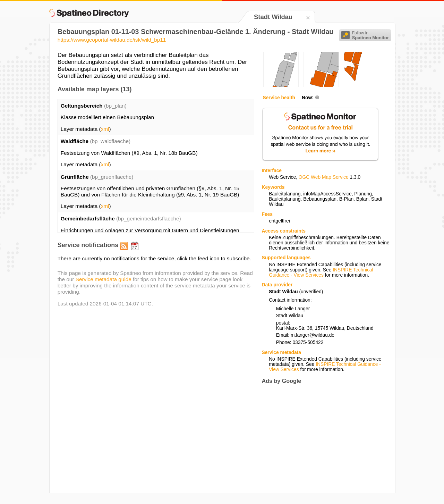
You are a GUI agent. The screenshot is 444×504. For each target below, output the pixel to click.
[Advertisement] (320, 438)
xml (105, 129)
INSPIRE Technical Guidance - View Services (321, 272)
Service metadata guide (104, 279)
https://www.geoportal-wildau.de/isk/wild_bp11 (112, 40)
